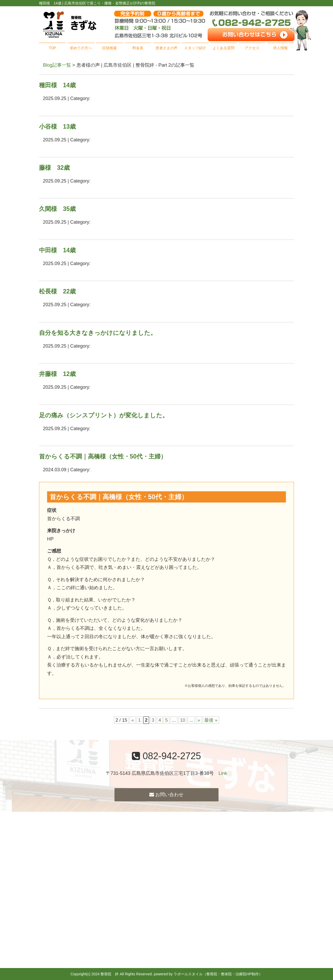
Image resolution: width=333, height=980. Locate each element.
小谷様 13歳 (57, 127)
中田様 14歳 (57, 250)
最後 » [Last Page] (211, 720)
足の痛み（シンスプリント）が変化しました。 (104, 415)
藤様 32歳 (54, 168)
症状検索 (110, 48)
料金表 (138, 48)
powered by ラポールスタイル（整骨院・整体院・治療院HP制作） (208, 974)
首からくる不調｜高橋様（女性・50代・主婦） (103, 456)
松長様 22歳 (57, 291)
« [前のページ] (133, 720)
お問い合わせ (166, 795)
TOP (52, 48)
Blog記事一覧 (57, 65)
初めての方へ (81, 48)
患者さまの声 (166, 48)
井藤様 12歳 (57, 374)
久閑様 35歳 (57, 209)
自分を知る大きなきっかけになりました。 (98, 333)
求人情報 (280, 48)
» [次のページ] (199, 720)
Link (223, 773)
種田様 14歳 (57, 85)
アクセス (252, 48)
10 (183, 720)
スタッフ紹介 (195, 48)
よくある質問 (223, 48)
